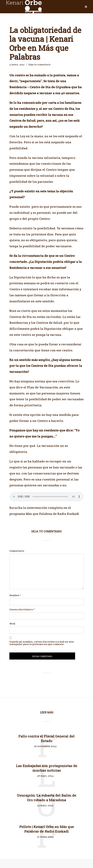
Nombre (15, 595)
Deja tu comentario (40, 65)
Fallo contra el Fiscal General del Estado (46, 739)
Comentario (17, 551)
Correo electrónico (22, 609)
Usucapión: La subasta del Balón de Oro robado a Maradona (47, 798)
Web (12, 624)
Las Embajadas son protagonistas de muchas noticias (46, 769)
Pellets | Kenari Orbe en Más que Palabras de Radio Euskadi (46, 830)
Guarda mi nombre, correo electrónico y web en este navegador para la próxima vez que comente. (42, 643)
